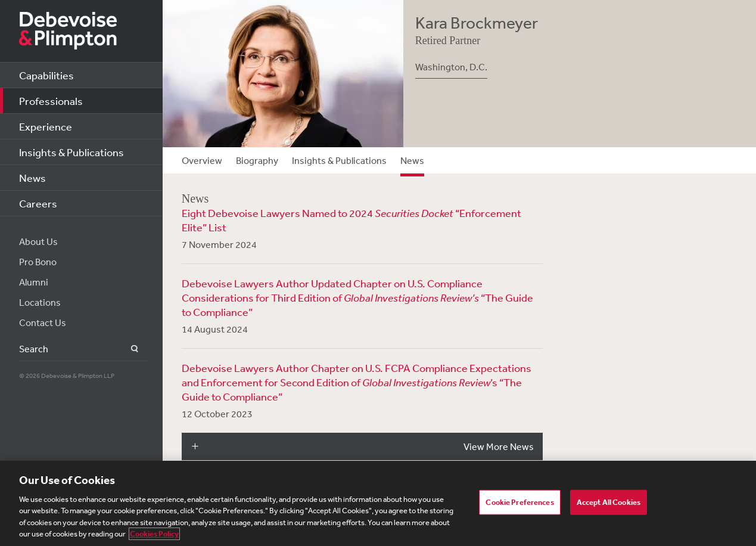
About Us (38, 241)
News (32, 178)
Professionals (51, 101)
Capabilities (46, 75)
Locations (40, 302)
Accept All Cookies (609, 502)
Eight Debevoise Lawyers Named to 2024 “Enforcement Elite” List (351, 220)
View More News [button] (499, 446)
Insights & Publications (71, 152)
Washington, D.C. (451, 67)
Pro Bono (38, 262)
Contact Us (43, 322)
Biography (257, 160)
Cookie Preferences (519, 502)
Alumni (34, 282)
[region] (378, 503)
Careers (38, 203)
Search (128, 349)
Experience (46, 126)
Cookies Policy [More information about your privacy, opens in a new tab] (154, 534)
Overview (202, 160)
